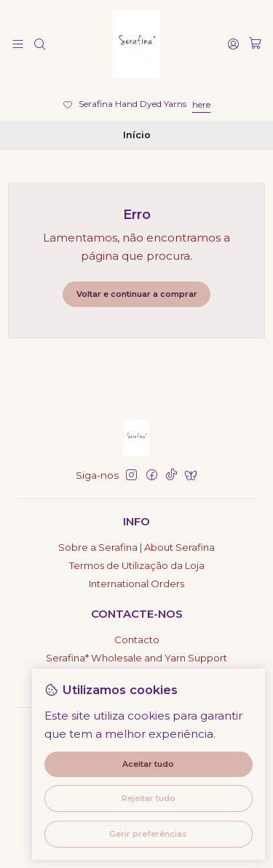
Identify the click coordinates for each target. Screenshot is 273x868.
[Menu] (18, 44)
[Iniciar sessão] (233, 44)
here (201, 104)
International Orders (136, 584)
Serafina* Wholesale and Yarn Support (136, 658)
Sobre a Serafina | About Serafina (136, 547)
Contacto (137, 640)
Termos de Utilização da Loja (137, 565)
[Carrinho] (255, 44)
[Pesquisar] (40, 44)
